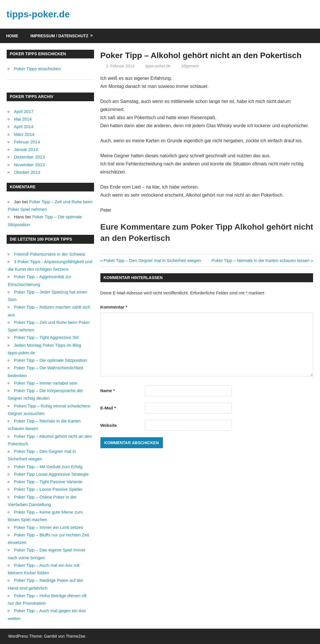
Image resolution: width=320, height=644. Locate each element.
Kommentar (114, 307)
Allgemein (190, 66)
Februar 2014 (27, 142)
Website (109, 425)
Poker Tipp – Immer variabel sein (46, 383)
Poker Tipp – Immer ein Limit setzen (48, 527)
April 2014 (24, 127)
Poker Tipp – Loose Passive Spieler (48, 489)
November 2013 (29, 165)
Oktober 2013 (27, 172)
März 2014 (24, 134)
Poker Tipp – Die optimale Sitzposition (50, 360)
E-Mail (108, 408)
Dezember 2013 (29, 157)
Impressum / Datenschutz (59, 36)
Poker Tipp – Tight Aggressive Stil (46, 337)
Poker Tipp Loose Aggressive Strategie (51, 474)
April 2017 (24, 111)
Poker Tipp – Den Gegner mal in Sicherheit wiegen (152, 260)
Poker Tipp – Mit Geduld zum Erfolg (48, 467)
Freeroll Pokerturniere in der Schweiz (50, 254)
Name (108, 391)
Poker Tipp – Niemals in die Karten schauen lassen (261, 260)
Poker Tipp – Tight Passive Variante (48, 482)
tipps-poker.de (38, 14)
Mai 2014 (23, 119)
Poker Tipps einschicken (37, 69)
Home (12, 36)
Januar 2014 (26, 149)
